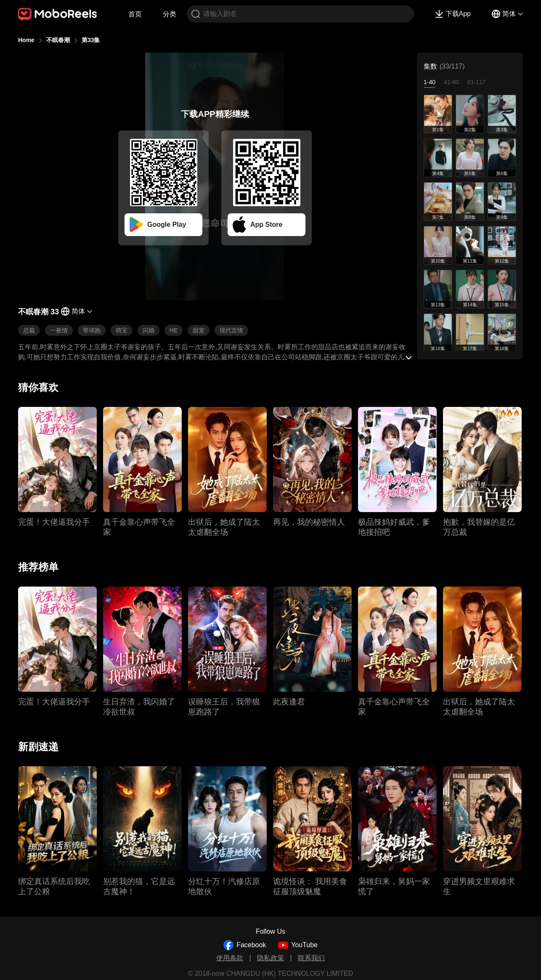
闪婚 (149, 330)
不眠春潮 (58, 40)
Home (26, 40)
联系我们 (311, 958)
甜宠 (199, 330)
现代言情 (231, 330)
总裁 (29, 330)
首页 (135, 14)
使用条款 (230, 958)
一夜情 (59, 330)
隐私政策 (270, 958)
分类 (170, 14)
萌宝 (122, 330)
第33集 (91, 40)
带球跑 (92, 330)
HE (174, 330)
